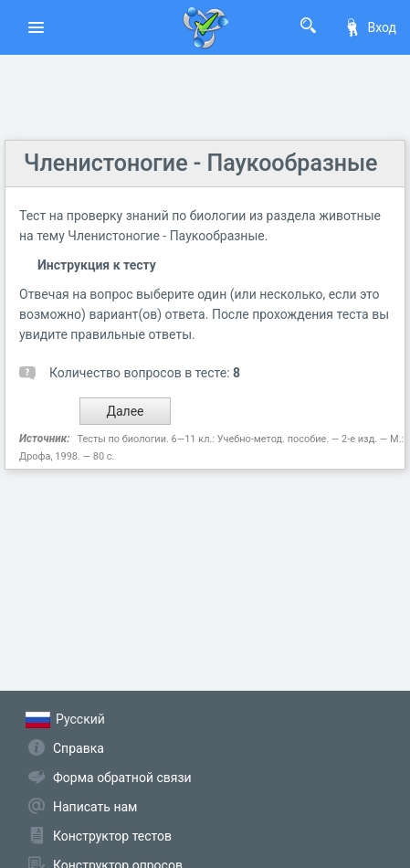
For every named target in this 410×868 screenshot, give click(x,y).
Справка (79, 748)
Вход (370, 27)
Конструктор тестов (112, 836)
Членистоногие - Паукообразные (200, 163)
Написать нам (95, 807)
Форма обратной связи (122, 778)
